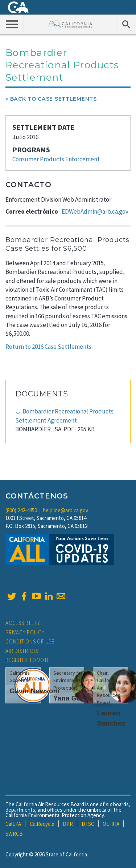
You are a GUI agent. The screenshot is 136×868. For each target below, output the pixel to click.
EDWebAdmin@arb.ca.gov (95, 211)
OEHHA (111, 824)
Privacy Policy (25, 632)
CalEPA (13, 824)
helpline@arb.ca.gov (65, 510)
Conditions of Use (30, 641)
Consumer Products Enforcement (56, 159)
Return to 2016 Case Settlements (48, 347)
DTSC (88, 824)
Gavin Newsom (34, 691)
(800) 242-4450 (21, 510)
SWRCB (14, 834)
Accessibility (23, 623)
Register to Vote (28, 660)
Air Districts (22, 651)
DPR (68, 824)
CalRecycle (42, 824)
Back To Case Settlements (53, 99)
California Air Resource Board (70, 24)
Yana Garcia (73, 698)
